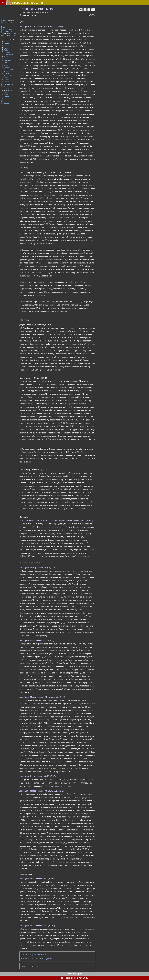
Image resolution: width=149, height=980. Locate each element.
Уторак (7, 42)
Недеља (7, 52)
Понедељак (8, 54)
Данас (5, 27)
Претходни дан (7, 31)
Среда (6, 44)
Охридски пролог (30, 966)
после (14, 33)
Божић (4, 22)
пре (9, 33)
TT (93, 10)
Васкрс (4, 20)
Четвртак (7, 46)
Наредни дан (7, 29)
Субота (7, 50)
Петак (6, 48)
